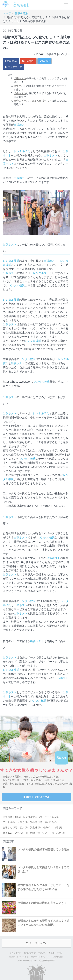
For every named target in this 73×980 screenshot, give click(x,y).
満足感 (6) (35, 827)
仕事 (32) (8, 833)
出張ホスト (20, 78)
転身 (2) (47, 827)
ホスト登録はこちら (37, 797)
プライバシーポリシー (27, 961)
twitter (44, 61)
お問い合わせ (30, 953)
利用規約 (42, 953)
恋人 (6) (24, 827)
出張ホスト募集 (38, 957)
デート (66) (9, 822)
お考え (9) (22, 822)
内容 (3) (58, 827)
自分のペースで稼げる (26, 101)
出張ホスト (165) (12, 817)
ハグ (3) (60, 833)
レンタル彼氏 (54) (33, 817)
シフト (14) (48, 833)
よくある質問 (16, 953)
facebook (11, 61)
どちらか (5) (21, 833)
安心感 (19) (36, 822)
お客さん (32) (10, 827)
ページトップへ (37, 943)
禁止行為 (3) (51, 822)
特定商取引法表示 (47, 961)
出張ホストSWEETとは (19, 957)
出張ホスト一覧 (55, 953)
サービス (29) (52, 817)
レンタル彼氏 (22, 151)
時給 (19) (35, 833)
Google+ (28, 61)
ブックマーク (14, 67)
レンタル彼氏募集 (55, 957)
